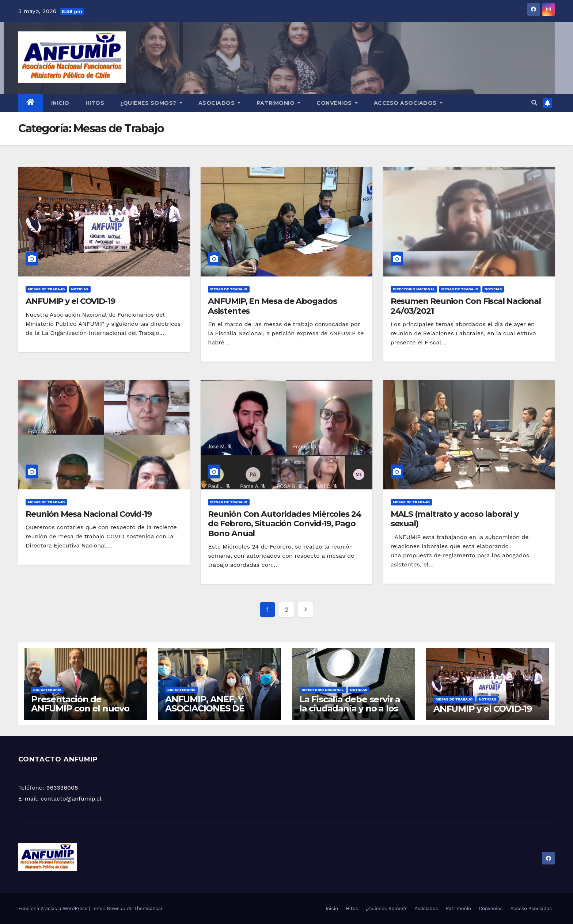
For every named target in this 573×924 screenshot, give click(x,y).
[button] (534, 103)
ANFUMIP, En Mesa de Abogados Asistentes (272, 306)
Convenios (337, 103)
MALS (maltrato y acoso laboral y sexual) (455, 519)
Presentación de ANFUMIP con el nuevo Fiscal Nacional (80, 708)
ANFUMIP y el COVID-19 (70, 301)
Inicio (60, 103)
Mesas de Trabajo (46, 289)
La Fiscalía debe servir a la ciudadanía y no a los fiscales (350, 708)
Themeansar (148, 908)
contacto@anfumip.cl (71, 799)
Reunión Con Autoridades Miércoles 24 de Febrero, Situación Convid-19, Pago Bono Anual (284, 524)
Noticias (79, 289)
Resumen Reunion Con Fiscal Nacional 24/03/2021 (466, 306)
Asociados (220, 103)
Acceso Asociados (408, 103)
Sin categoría (47, 690)
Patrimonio (278, 103)
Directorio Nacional (414, 289)
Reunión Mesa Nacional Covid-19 (89, 514)
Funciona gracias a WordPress (54, 908)
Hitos (95, 103)
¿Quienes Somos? (151, 103)
